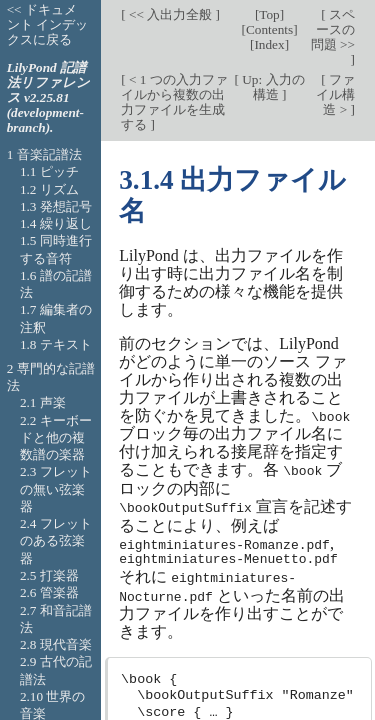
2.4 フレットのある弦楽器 (56, 541)
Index (269, 44)
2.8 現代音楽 (56, 644)
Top (269, 14)
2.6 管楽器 (49, 592)
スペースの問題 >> (333, 29)
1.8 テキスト (56, 344)
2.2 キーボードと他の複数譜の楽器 (56, 438)
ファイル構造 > (335, 94)
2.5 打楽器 (49, 575)
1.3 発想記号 (56, 206)
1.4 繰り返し (56, 223)
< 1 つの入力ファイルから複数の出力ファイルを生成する (174, 102)
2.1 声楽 (43, 402)
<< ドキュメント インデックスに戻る (47, 24)
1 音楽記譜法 (44, 154)
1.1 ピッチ (49, 171)
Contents (269, 29)
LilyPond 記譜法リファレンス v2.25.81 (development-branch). (48, 97)
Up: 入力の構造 (272, 87)
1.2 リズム (49, 189)
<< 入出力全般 (171, 14)
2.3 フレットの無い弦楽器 (56, 489)
